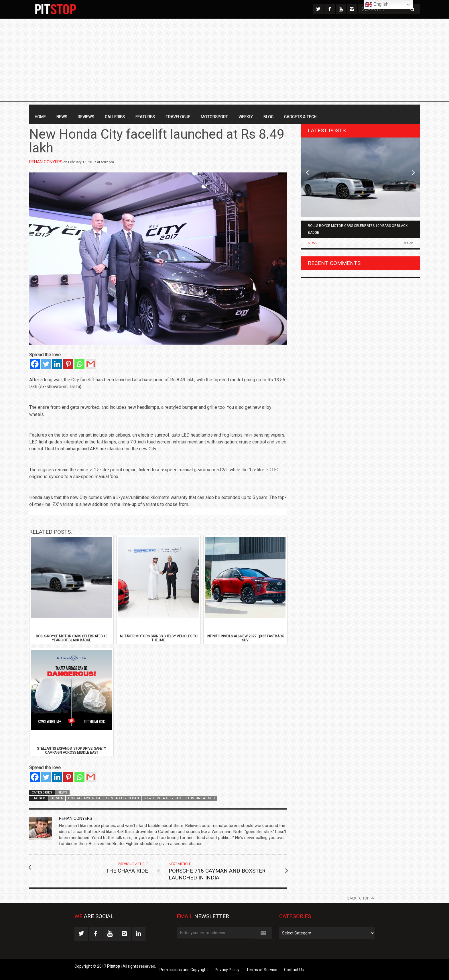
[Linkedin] (57, 364)
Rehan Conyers (46, 162)
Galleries (115, 117)
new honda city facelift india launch (180, 798)
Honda (57, 798)
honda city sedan (123, 798)
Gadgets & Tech (300, 117)
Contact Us (294, 970)
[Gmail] (91, 364)
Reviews (86, 117)
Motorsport (214, 117)
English (377, 5)
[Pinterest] (68, 364)
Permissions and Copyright (184, 970)
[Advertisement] (224, 62)
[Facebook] (35, 364)
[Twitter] (46, 364)
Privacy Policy (227, 970)
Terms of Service (262, 970)
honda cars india (84, 798)
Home (40, 117)
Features (145, 117)
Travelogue (178, 117)
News (62, 117)
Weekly (246, 117)
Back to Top (358, 898)
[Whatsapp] (79, 364)
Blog (268, 117)
